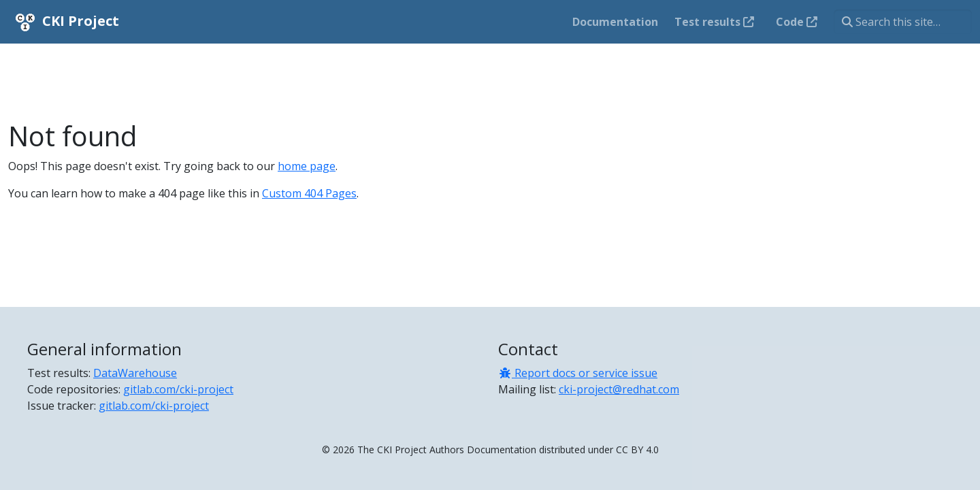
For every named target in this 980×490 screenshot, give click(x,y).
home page (307, 166)
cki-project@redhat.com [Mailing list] (619, 389)
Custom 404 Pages (309, 193)
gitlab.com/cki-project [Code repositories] (178, 389)
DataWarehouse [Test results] (135, 373)
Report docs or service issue (578, 373)
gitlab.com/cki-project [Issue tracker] (154, 406)
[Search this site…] (903, 22)
